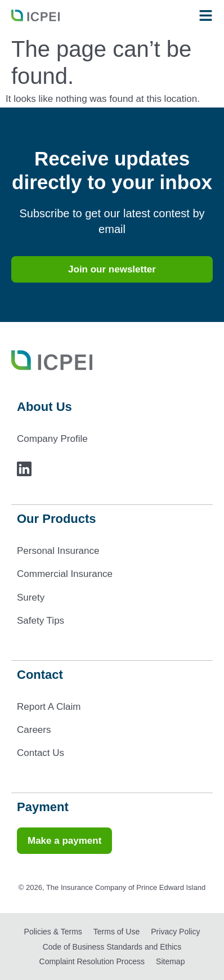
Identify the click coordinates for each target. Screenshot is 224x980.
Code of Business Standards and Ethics (112, 947)
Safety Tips (41, 621)
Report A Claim (49, 707)
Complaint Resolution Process (92, 961)
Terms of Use (117, 932)
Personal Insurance (58, 551)
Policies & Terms (53, 932)
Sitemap (170, 961)
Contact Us (41, 753)
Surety (31, 598)
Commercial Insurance (65, 574)
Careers (34, 730)
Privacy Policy (175, 932)
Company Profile (52, 439)
